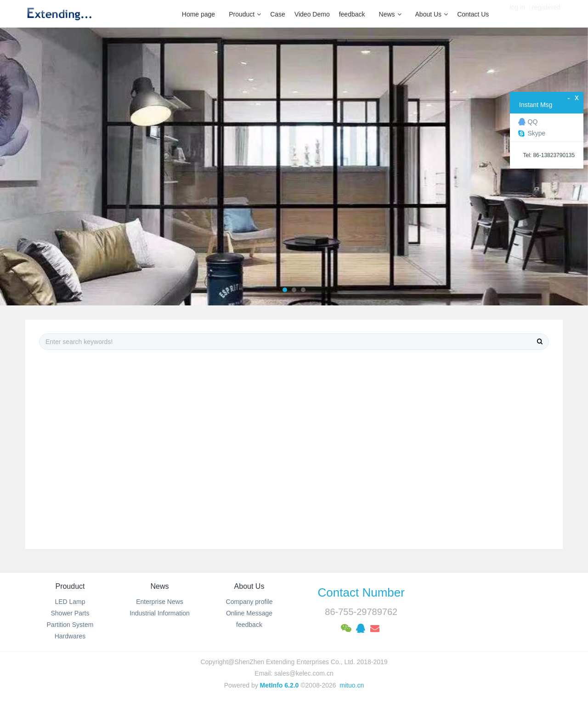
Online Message (249, 613)
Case (278, 14)
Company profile (249, 602)
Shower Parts (70, 613)
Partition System (70, 625)
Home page (198, 14)
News (390, 14)
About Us (432, 14)
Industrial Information (160, 613)
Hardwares (70, 636)
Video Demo (312, 14)
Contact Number (361, 592)
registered (546, 14)
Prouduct (245, 14)
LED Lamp (70, 602)
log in (517, 14)
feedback (352, 14)
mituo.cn (352, 685)
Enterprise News (160, 602)
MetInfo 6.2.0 (280, 685)
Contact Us (473, 14)
